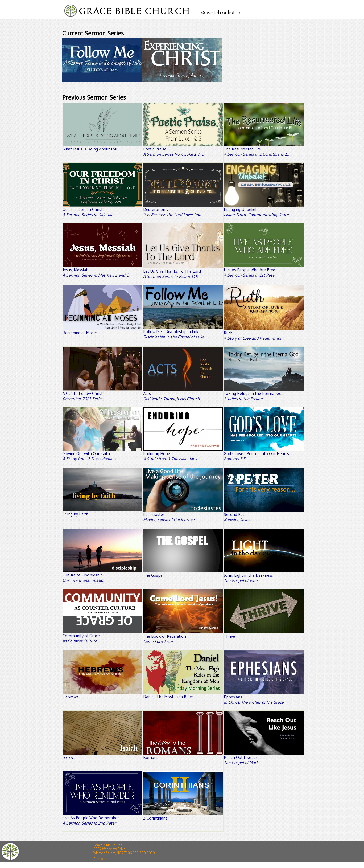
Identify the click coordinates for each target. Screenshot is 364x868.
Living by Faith (102, 512)
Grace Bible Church (108, 845)
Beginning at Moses (102, 330)
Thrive (264, 634)
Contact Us (101, 859)
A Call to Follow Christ (102, 394)
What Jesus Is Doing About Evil (102, 147)
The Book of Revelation (183, 637)
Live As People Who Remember (102, 818)
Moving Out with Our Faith (102, 454)
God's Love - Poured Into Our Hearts (264, 454)
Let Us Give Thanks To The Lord (183, 272)
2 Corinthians (183, 816)
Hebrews (102, 695)
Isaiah (102, 756)
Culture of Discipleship (102, 575)
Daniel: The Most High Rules (183, 694)
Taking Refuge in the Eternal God (264, 394)
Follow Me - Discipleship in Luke (183, 332)
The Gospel (183, 573)
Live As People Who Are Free (264, 270)
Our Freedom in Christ (102, 210)
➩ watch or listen (223, 12)
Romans (183, 755)
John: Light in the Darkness (264, 576)
